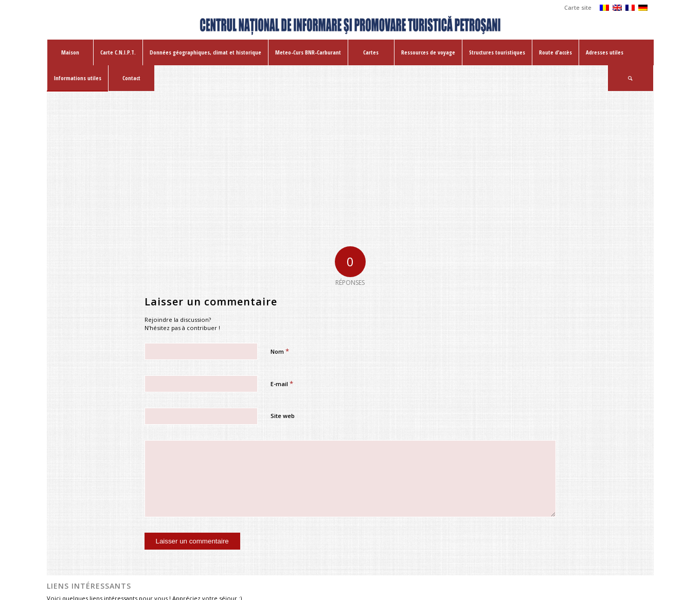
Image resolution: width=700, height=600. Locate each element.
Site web (283, 416)
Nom (280, 351)
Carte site (578, 7)
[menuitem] (575, 8)
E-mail (282, 384)
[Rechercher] (631, 78)
